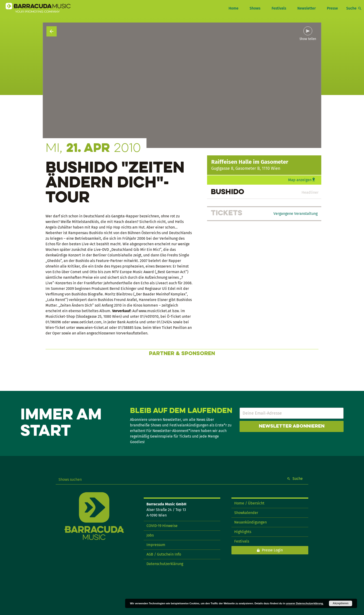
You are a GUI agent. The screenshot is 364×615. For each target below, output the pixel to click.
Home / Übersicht (249, 503)
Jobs (150, 535)
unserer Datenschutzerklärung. (305, 603)
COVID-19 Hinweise (162, 526)
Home (233, 8)
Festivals (279, 8)
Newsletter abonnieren (292, 426)
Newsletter (307, 8)
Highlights (243, 532)
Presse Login (272, 550)
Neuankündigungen (250, 522)
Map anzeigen (300, 180)
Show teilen (308, 39)
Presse (332, 8)
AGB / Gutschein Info (164, 554)
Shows (255, 8)
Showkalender (246, 513)
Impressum (156, 545)
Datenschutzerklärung (165, 564)
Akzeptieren (341, 603)
